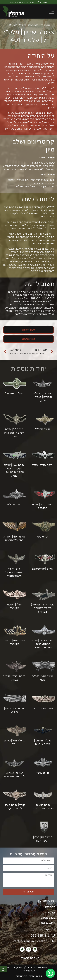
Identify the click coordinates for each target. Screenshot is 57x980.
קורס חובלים (14, 504)
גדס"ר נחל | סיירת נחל (14, 742)
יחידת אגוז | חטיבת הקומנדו (14, 642)
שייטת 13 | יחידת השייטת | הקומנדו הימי (14, 433)
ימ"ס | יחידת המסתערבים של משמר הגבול (14, 572)
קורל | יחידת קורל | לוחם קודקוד (14, 807)
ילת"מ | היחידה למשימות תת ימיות (14, 774)
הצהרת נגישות (29, 958)
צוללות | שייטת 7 (14, 393)
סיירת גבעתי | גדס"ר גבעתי (14, 678)
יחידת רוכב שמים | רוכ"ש (14, 710)
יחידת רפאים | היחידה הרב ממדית (43, 807)
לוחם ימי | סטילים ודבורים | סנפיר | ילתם (43, 397)
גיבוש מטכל (48, 918)
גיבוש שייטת (48, 923)
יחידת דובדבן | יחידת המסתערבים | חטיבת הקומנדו (43, 644)
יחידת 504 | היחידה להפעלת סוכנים (14, 538)
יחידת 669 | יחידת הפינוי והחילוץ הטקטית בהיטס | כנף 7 (14, 470)
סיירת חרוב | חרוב (43, 708)
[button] (3, 969)
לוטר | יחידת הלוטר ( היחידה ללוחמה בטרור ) (43, 608)
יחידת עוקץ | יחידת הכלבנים (43, 506)
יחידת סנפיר (43, 773)
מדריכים (50, 907)
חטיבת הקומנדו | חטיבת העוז (43, 839)
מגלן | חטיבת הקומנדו (14, 606)
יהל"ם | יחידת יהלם (43, 569)
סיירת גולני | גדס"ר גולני (43, 678)
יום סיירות (50, 912)
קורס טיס (43, 537)
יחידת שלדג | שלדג (43, 465)
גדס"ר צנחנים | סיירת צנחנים (43, 742)
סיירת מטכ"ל (43, 429)
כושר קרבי (45, 25)
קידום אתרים (35, 976)
